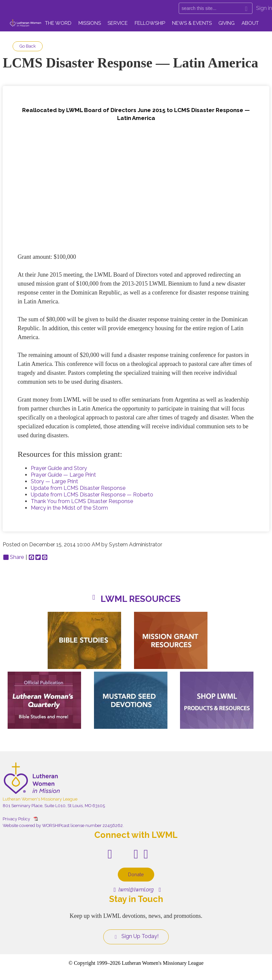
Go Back (28, 46)
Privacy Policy (16, 819)
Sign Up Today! (136, 936)
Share (14, 557)
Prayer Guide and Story (59, 468)
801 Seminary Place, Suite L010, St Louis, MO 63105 (54, 806)
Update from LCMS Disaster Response (78, 488)
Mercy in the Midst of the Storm (69, 508)
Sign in (264, 8)
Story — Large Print (54, 481)
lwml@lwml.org (134, 890)
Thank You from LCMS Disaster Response (82, 501)
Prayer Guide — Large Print (63, 475)
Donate (136, 874)
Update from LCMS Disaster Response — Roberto (92, 495)
